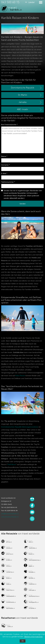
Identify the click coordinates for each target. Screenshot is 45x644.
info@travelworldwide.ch (10, 514)
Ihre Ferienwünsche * (9, 125)
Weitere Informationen (33, 637)
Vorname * (6, 165)
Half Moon (12, 464)
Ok (23, 641)
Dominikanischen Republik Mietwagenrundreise (20, 427)
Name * (4, 156)
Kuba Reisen (20, 376)
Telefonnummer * (8, 182)
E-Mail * (4, 173)
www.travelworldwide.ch (10, 517)
